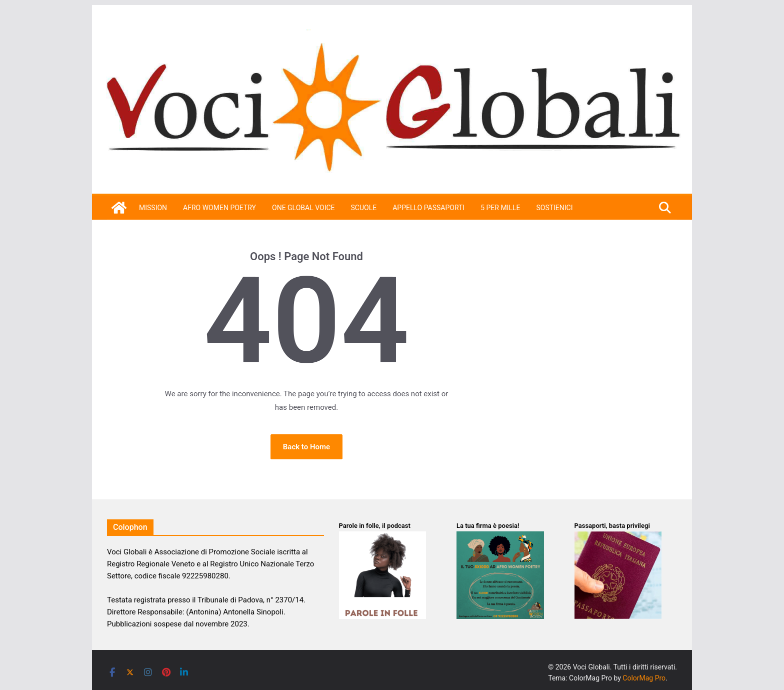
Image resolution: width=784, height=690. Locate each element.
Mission (153, 208)
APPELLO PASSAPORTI (428, 208)
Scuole (364, 208)
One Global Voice (303, 208)
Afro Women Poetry (219, 208)
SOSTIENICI (554, 208)
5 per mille (500, 208)
